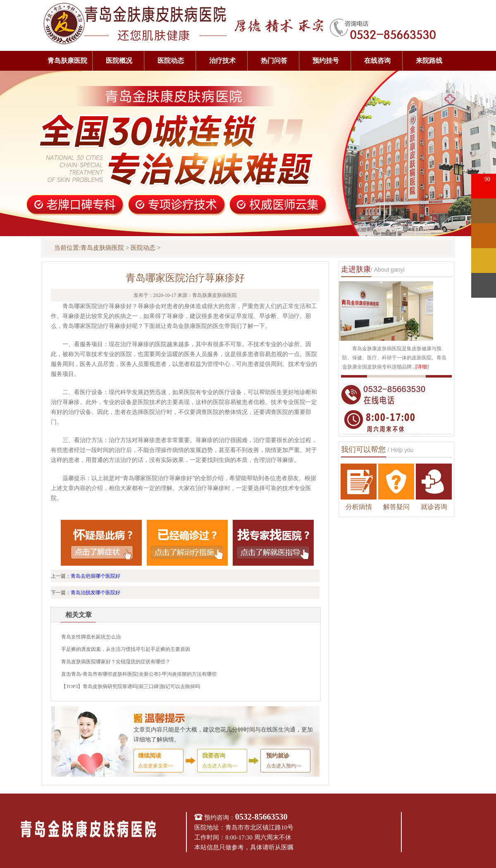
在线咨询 (377, 61)
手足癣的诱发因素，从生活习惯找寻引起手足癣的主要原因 (126, 649)
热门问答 (274, 61)
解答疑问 (396, 507)
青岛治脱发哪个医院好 (95, 593)
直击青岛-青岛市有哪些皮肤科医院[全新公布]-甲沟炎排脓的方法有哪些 (139, 674)
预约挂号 (326, 61)
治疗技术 (222, 61)
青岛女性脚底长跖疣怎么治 (91, 637)
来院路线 (429, 61)
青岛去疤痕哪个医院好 (95, 576)
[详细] (422, 367)
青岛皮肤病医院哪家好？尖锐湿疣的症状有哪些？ (116, 662)
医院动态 (171, 61)
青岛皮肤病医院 (102, 248)
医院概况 (119, 61)
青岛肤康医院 (67, 61)
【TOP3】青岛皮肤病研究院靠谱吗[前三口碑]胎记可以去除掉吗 (131, 686)
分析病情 (359, 507)
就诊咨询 (434, 507)
